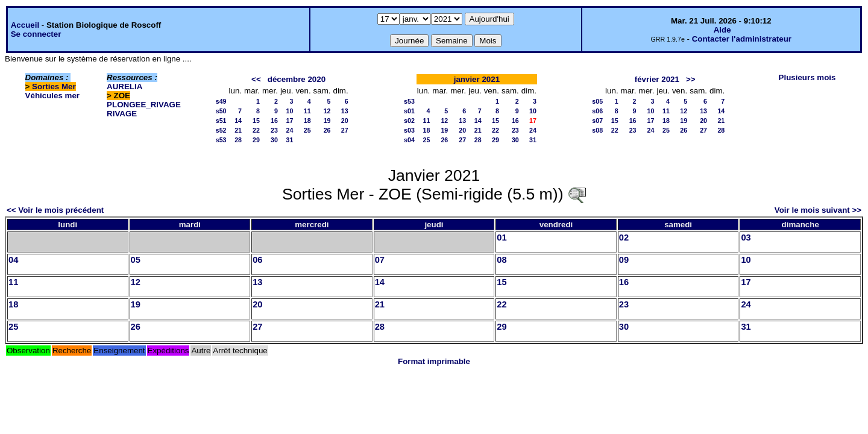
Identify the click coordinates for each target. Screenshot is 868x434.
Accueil (25, 25)
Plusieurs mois (807, 77)
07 (380, 260)
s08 (597, 130)
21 (238, 130)
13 (345, 111)
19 (327, 121)
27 (345, 130)
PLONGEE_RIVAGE (144, 105)
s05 (597, 101)
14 (238, 121)
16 (274, 121)
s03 (409, 130)
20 (345, 121)
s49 (221, 101)
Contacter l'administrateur (742, 39)
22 (256, 130)
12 (327, 111)
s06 (597, 111)
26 (327, 130)
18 (307, 121)
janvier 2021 (477, 79)
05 (136, 260)
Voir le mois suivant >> (818, 210)
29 (256, 140)
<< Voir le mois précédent (55, 210)
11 (307, 111)
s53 (221, 140)
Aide (722, 30)
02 (624, 237)
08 (502, 260)
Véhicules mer (52, 96)
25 (307, 130)
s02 (409, 121)
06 (257, 260)
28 (238, 140)
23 (274, 130)
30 (274, 140)
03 (746, 237)
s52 (221, 130)
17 (290, 121)
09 (624, 260)
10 (290, 111)
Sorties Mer (54, 86)
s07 (597, 121)
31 (290, 140)
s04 (409, 140)
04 (13, 260)
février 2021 (657, 79)
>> (691, 79)
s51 (221, 121)
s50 (221, 111)
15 (256, 121)
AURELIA (124, 86)
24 (290, 130)
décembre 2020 (297, 79)
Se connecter (36, 34)
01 (502, 237)
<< (256, 79)
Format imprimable (434, 361)
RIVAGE (122, 114)
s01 (409, 111)
